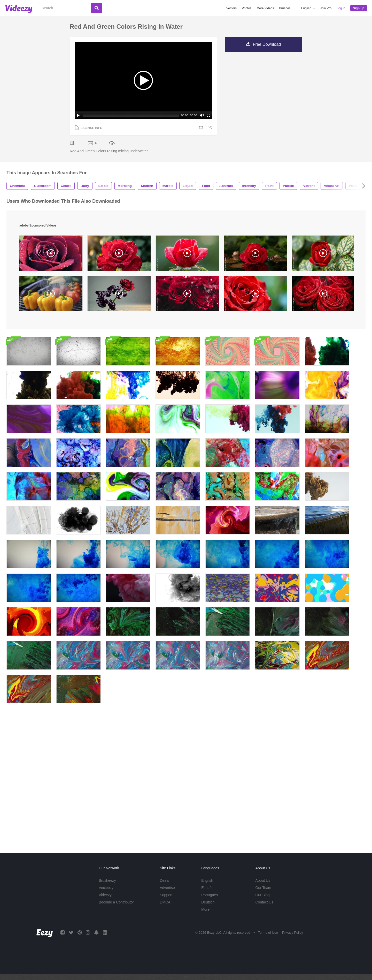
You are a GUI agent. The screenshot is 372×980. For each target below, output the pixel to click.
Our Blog (262, 895)
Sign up (359, 8)
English (207, 880)
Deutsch (208, 902)
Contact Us (264, 902)
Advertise (167, 888)
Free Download (267, 44)
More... (207, 909)
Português (210, 895)
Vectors (231, 8)
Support (166, 895)
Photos (247, 8)
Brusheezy (107, 880)
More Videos (265, 8)
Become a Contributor (116, 902)
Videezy (105, 895)
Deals (164, 880)
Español (208, 888)
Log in (341, 8)
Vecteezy (106, 888)
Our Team (263, 888)
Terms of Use (268, 933)
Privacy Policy (293, 933)
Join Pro (326, 8)
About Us (263, 880)
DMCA (165, 902)
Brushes (285, 8)
